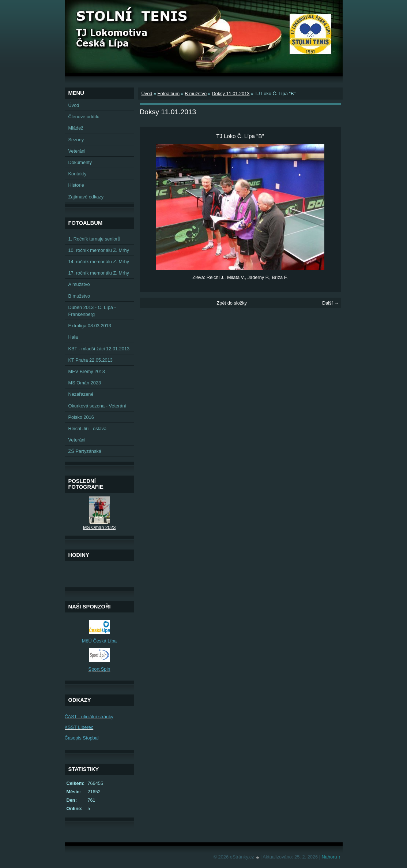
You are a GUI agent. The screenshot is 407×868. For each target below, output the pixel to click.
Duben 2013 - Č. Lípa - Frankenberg (92, 311)
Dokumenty (80, 162)
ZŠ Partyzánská (85, 451)
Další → (331, 303)
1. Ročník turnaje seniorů (94, 239)
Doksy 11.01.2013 (231, 94)
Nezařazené (81, 394)
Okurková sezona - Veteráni (97, 406)
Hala (73, 337)
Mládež (76, 128)
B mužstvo (196, 94)
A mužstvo (79, 284)
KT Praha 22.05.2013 (91, 360)
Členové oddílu (84, 117)
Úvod (147, 94)
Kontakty (78, 174)
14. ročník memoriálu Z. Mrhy (99, 262)
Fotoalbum (169, 94)
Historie (76, 185)
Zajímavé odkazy (86, 197)
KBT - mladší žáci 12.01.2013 (99, 349)
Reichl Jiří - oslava (88, 429)
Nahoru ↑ (331, 857)
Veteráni (77, 151)
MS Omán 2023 (85, 383)
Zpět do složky (232, 303)
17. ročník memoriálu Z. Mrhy (99, 273)
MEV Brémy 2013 (87, 371)
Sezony (76, 140)
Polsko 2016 (81, 417)
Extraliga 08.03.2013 (90, 326)
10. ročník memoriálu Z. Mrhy (99, 250)
